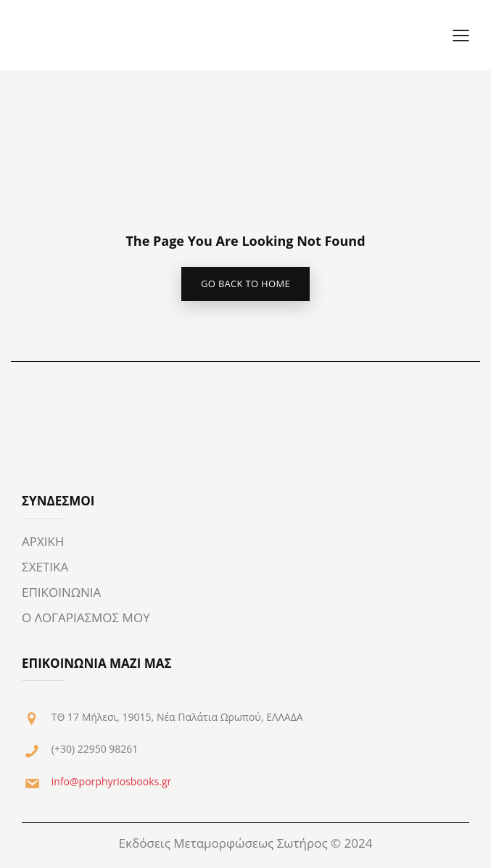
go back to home (245, 284)
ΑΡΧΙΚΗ (43, 541)
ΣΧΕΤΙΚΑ (45, 567)
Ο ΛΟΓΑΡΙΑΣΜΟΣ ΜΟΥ (86, 617)
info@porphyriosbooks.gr (111, 781)
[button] (461, 35)
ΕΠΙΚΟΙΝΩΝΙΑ (61, 592)
